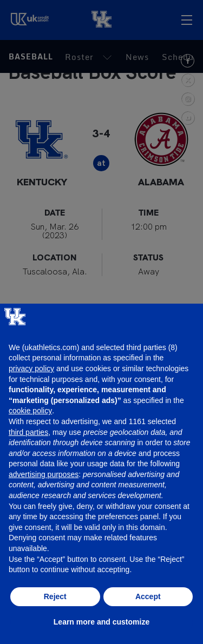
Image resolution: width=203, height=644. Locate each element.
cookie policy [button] (30, 411)
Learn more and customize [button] (101, 622)
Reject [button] (55, 596)
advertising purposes (44, 474)
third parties (28, 432)
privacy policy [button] (31, 368)
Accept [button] (148, 596)
